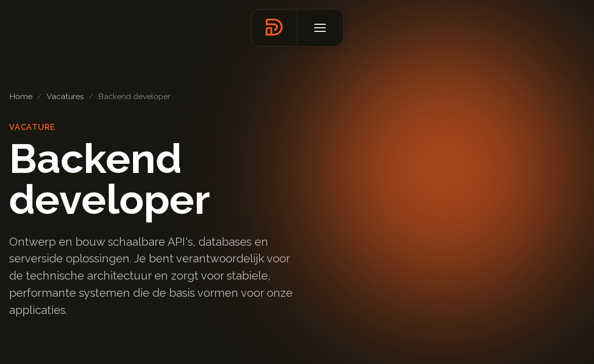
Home (21, 96)
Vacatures (65, 96)
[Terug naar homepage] (274, 28)
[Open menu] (320, 28)
